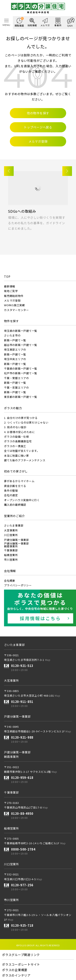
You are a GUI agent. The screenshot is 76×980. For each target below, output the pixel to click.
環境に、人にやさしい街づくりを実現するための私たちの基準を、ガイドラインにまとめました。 (37, 223)
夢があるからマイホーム (19, 481)
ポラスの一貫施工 (15, 446)
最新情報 (10, 286)
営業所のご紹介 (14, 516)
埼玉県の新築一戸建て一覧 (21, 331)
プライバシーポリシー (18, 585)
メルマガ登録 (12, 300)
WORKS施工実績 (14, 305)
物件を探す (11, 321)
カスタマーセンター (16, 310)
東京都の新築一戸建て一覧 (21, 397)
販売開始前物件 (14, 296)
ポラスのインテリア (16, 975)
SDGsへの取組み (22, 211)
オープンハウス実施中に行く (22, 500)
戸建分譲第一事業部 (16, 540)
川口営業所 (11, 535)
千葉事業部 (11, 550)
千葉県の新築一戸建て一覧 (21, 369)
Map (48, 660)
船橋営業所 (11, 555)
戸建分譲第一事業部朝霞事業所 (16, 545)
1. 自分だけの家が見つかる (21, 418)
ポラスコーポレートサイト (21, 964)
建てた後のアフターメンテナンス (25, 460)
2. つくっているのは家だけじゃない (26, 422)
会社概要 (10, 581)
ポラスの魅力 (13, 408)
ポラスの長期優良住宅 (18, 441)
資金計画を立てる (15, 486)
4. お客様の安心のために (19, 432)
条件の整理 (11, 491)
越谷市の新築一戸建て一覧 (21, 345)
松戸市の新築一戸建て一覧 (21, 373)
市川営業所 (11, 560)
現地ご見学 (11, 291)
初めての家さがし (16, 471)
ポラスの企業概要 (15, 970)
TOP (7, 277)
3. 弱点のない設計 (15, 427)
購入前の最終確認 (15, 505)
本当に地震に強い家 (16, 456)
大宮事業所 (11, 530)
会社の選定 (11, 495)
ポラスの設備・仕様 (16, 437)
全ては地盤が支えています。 (22, 451)
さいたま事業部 (14, 525)
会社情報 (10, 571)
